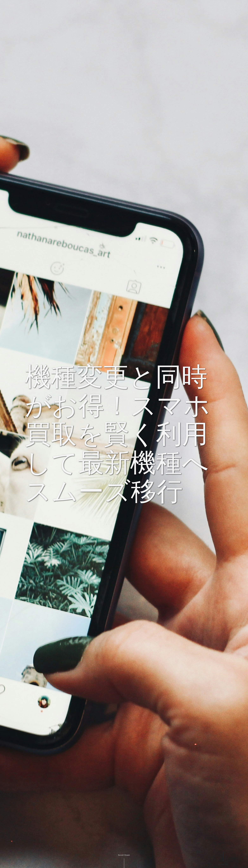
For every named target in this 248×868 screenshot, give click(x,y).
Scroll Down (124, 855)
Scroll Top (223, 865)
